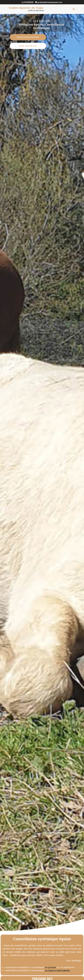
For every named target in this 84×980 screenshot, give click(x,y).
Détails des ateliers (28, 37)
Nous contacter (28, 46)
